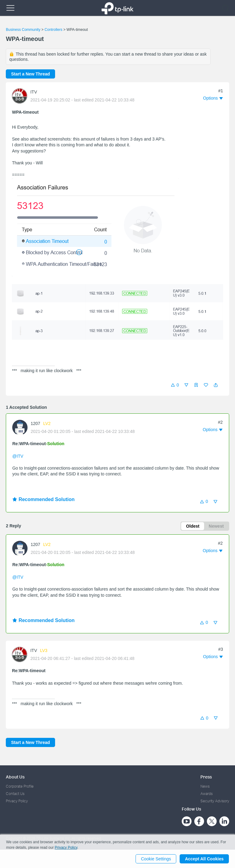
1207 (35, 423)
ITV (34, 92)
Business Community (23, 30)
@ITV (18, 456)
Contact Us (15, 794)
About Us (15, 777)
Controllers (54, 30)
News (205, 786)
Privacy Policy (17, 801)
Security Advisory (215, 801)
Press (206, 777)
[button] (216, 385)
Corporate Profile (20, 786)
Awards (207, 794)
